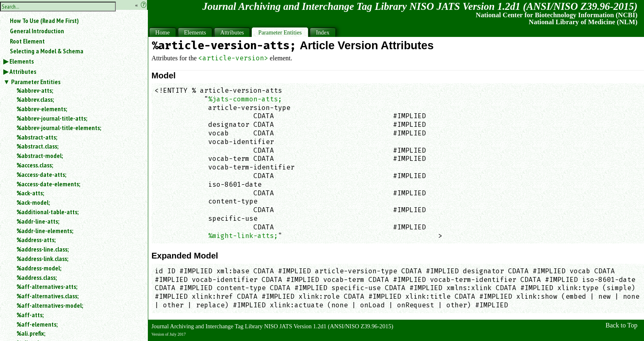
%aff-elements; (37, 324)
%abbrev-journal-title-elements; (59, 128)
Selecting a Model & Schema (47, 51)
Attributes (23, 71)
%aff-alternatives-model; (50, 305)
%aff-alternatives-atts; (47, 286)
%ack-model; (33, 202)
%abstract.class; (37, 146)
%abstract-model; (40, 156)
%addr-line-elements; (45, 231)
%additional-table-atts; (47, 212)
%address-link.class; (42, 259)
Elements (22, 61)
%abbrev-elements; (42, 109)
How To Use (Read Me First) (44, 21)
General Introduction (37, 31)
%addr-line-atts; (38, 221)
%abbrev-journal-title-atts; (52, 118)
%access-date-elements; (48, 184)
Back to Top (621, 325)
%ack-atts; (30, 193)
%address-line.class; (43, 249)
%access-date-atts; (41, 174)
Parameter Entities (36, 82)
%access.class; (35, 165)
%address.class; (37, 277)
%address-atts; (36, 240)
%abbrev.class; (35, 99)
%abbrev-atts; (35, 90)
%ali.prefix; (31, 333)
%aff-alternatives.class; (47, 296)
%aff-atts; (30, 315)
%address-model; (39, 268)
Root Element (27, 41)
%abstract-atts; (37, 137)
